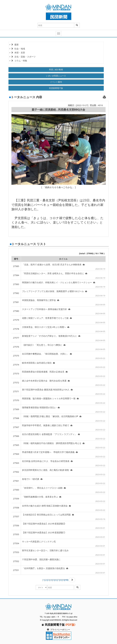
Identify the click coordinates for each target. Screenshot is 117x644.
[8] (61, 580)
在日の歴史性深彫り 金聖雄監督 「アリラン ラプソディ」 (51, 434)
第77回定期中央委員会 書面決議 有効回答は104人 (47, 390)
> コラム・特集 (18, 61)
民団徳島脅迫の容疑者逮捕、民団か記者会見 (45, 372)
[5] (53, 580)
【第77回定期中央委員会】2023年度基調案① (44, 532)
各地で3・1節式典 (32, 479)
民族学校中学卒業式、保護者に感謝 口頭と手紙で (47, 425)
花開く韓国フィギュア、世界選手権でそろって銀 (47, 318)
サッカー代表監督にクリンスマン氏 (39, 541)
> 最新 (14, 45)
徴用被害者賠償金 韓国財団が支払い (41, 407)
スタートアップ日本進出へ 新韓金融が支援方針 (46, 309)
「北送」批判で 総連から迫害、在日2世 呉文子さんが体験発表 (53, 264)
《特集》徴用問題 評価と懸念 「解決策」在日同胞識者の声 (52, 416)
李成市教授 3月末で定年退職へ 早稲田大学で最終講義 (50, 452)
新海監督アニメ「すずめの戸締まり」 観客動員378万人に (51, 336)
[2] (46, 580)
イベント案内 (56, 82)
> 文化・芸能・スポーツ (22, 57)
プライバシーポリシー (60, 630)
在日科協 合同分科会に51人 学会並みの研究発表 (47, 461)
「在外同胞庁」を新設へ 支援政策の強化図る (45, 568)
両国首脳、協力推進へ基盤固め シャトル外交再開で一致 (50, 398)
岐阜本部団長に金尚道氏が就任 (38, 363)
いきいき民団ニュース (56, 76)
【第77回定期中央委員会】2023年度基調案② (44, 524)
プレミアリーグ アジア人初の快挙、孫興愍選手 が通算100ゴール (55, 291)
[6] (56, 580)
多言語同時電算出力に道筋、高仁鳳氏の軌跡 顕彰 (47, 470)
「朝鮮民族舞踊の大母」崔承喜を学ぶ (42, 497)
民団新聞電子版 (56, 88)
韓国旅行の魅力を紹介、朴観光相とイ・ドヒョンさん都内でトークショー (58, 282)
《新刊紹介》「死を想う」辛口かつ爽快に (44, 345)
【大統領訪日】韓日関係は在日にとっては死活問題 (48, 515)
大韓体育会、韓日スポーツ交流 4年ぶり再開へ (46, 327)
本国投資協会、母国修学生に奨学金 (41, 300)
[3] (49, 580)
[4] (51, 580)
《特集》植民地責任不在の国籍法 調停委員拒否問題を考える (53, 443)
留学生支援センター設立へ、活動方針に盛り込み (45, 550)
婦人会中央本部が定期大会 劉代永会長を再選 (46, 381)
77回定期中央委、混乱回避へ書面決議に (41, 559)
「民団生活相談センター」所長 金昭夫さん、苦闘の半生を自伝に (55, 273)
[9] (63, 580)
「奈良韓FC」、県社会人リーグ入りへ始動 (44, 488)
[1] (44, 580)
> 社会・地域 (17, 49)
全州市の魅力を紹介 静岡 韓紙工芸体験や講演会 (46, 506)
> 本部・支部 (17, 53)
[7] (58, 580)
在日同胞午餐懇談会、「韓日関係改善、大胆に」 (47, 354)
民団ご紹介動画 (56, 69)
